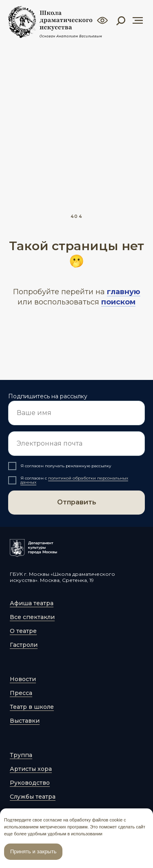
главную (124, 292)
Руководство (30, 783)
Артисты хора (31, 769)
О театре (23, 631)
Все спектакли (32, 617)
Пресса (21, 693)
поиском (118, 302)
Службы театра (33, 797)
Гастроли (24, 645)
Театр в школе (32, 707)
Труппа (21, 755)
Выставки (25, 721)
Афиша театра (32, 603)
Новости (23, 679)
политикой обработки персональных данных (74, 480)
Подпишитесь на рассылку (48, 396)
